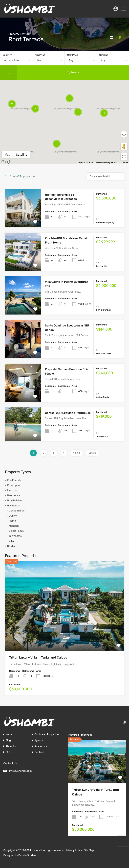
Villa (11, 541)
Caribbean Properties (47, 735)
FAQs (9, 752)
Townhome (15, 536)
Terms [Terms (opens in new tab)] (126, 163)
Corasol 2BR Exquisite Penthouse (68, 413)
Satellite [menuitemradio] (22, 155)
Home (12, 521)
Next (77, 453)
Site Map (89, 850)
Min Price (40, 55)
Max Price (72, 55)
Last (93, 453)
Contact (39, 752)
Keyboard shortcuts (86, 163)
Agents (39, 740)
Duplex (13, 516)
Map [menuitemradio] (7, 155)
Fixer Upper (14, 485)
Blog (8, 740)
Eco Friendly (14, 480)
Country (7, 55)
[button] (117, 128)
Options (104, 55)
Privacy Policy (74, 850)
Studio (11, 546)
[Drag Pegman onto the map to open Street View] (124, 147)
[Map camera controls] (124, 134)
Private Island (15, 501)
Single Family (17, 531)
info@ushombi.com (20, 771)
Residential (14, 506)
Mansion (14, 526)
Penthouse (14, 495)
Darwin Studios (27, 855)
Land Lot (12, 490)
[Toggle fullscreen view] (124, 157)
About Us (11, 746)
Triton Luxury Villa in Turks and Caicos (38, 657)
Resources (41, 746)
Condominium (17, 511)
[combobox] (16, 61)
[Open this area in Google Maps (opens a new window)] (6, 162)
